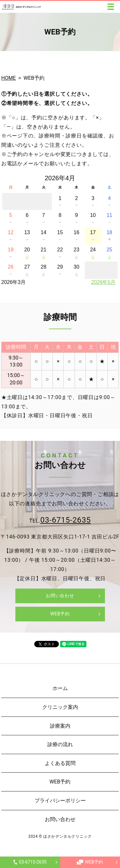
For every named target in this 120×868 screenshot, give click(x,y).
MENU (111, 7)
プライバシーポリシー (60, 801)
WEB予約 (90, 862)
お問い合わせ (60, 596)
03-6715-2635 (30, 862)
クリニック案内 (60, 707)
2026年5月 (104, 282)
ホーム (60, 688)
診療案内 (60, 726)
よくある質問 (60, 763)
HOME (8, 78)
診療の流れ (60, 744)
